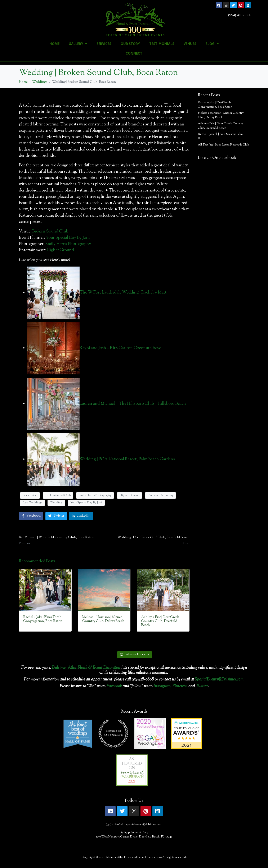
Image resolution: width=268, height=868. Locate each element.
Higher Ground (60, 250)
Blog (212, 44)
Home (54, 44)
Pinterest (179, 686)
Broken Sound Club (50, 232)
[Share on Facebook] (31, 516)
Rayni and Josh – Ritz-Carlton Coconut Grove (120, 348)
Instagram (162, 686)
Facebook (114, 686)
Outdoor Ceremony (160, 495)
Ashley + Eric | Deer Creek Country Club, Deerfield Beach (221, 126)
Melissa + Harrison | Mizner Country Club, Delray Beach (221, 115)
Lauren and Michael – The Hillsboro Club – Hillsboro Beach (133, 404)
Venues (190, 44)
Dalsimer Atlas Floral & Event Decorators (86, 668)
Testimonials (162, 44)
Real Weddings (32, 503)
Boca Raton (30, 495)
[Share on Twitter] (56, 516)
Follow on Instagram (134, 655)
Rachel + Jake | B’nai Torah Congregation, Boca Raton (215, 105)
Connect (134, 53)
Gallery (78, 44)
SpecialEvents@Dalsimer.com (219, 680)
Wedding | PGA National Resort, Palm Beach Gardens (127, 459)
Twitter (202, 686)
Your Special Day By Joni (68, 238)
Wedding (56, 503)
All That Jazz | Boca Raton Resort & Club (223, 145)
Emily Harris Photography (68, 244)
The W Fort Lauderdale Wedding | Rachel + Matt (123, 293)
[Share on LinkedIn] (81, 516)
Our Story (130, 44)
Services (104, 44)
